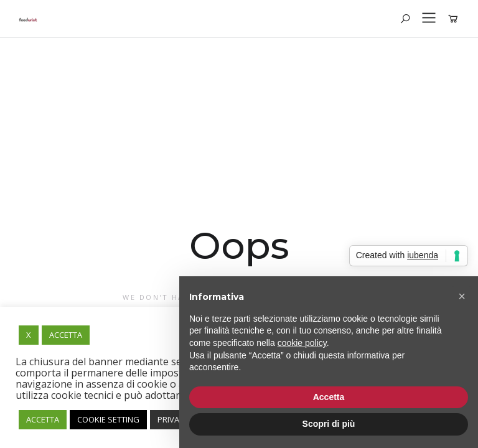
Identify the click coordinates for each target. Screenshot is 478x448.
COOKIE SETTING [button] (108, 419)
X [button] (29, 335)
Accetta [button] (329, 397)
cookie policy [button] (302, 343)
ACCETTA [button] (66, 335)
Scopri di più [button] (329, 424)
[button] (462, 296)
